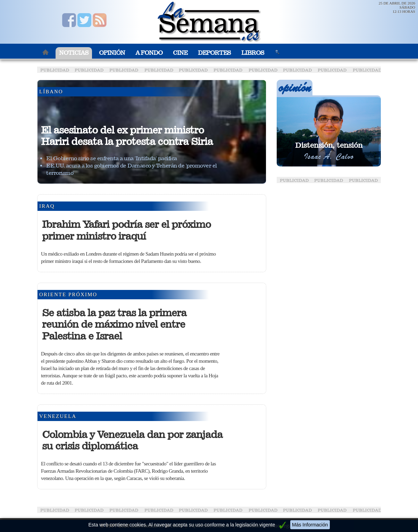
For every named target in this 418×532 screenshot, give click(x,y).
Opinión (112, 53)
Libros (253, 53)
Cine (180, 53)
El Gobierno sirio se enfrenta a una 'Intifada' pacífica (112, 158)
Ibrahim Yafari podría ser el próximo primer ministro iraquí (126, 230)
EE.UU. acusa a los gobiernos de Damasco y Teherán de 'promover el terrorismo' (132, 169)
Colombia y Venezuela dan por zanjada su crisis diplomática (132, 440)
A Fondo (149, 53)
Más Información (310, 525)
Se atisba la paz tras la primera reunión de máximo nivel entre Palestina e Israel (114, 324)
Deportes (214, 53)
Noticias (74, 53)
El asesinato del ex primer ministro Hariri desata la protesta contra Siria (127, 136)
